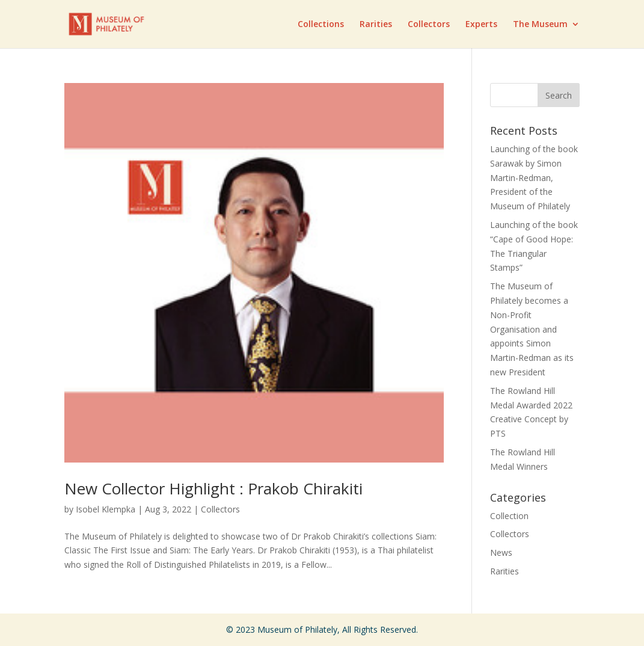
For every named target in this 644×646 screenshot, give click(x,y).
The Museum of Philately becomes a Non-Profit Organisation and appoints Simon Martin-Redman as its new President (532, 329)
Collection (509, 516)
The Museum (540, 25)
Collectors (429, 25)
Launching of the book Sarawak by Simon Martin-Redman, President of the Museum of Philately (534, 177)
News (501, 552)
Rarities (376, 25)
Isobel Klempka (106, 509)
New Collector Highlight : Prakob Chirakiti (213, 488)
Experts (481, 25)
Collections (321, 25)
